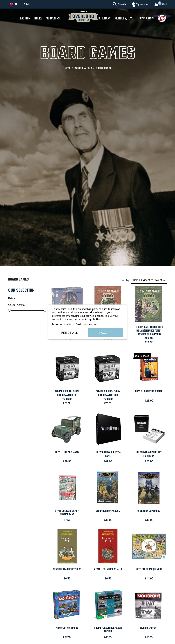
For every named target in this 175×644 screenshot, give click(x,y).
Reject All (69, 333)
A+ (28, 4)
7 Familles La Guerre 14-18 (108, 569)
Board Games (18, 279)
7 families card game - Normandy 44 (67, 513)
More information (63, 324)
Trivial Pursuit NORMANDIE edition (108, 630)
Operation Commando (149, 511)
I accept (106, 333)
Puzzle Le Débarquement (149, 569)
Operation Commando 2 (108, 511)
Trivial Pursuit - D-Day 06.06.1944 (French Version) (108, 395)
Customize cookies (87, 324)
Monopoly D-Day (149, 628)
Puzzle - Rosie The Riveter (149, 392)
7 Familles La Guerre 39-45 (67, 569)
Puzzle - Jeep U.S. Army (67, 452)
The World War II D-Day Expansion (149, 454)
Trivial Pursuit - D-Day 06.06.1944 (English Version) (67, 395)
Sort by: (125, 280)
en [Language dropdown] (14, 4)
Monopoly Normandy (67, 628)
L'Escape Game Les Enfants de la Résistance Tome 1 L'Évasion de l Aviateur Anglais (149, 333)
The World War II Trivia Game (108, 454)
